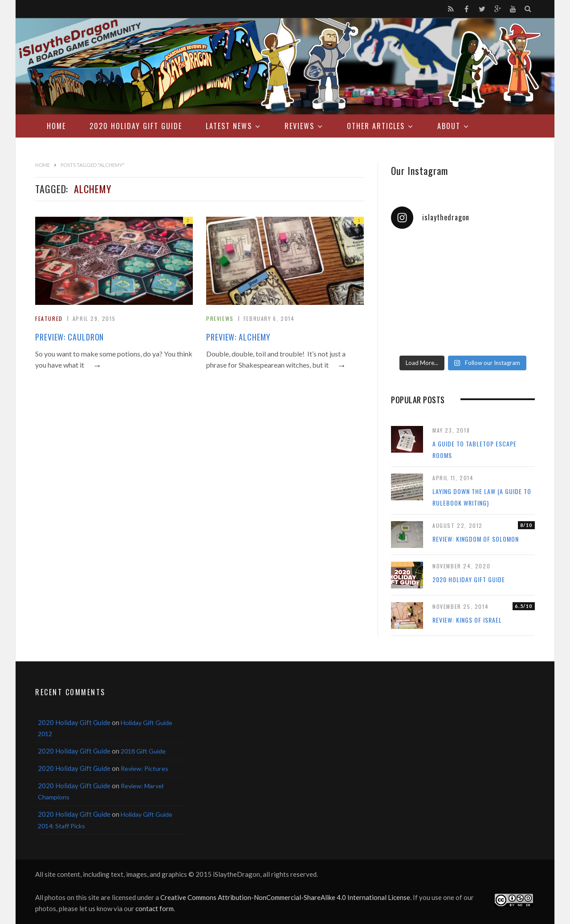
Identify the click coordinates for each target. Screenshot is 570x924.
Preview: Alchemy (238, 337)
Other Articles (376, 126)
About (449, 126)
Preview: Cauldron (69, 337)
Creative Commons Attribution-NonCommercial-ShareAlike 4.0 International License (285, 897)
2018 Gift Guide (143, 751)
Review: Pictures (145, 768)
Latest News (229, 126)
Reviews (299, 126)
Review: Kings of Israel (467, 620)
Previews (220, 318)
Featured (49, 318)
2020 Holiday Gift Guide (136, 126)
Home (56, 126)
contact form (155, 908)
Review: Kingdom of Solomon (476, 539)
